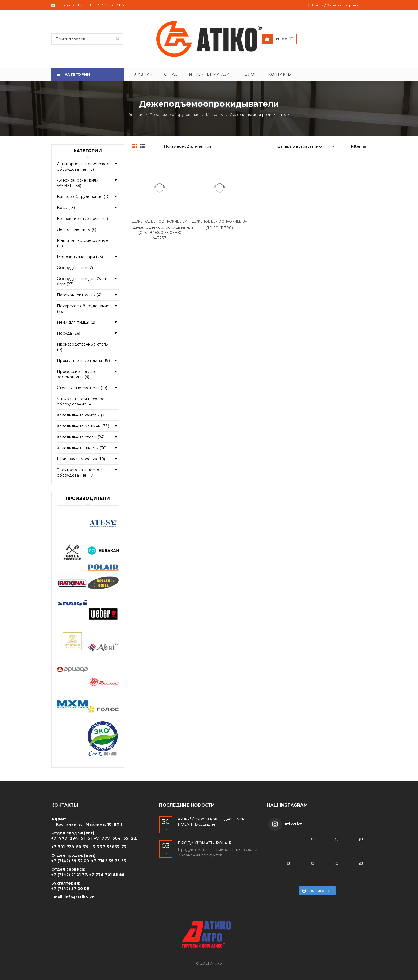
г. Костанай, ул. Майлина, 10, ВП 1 (87, 824)
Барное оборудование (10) (84, 197)
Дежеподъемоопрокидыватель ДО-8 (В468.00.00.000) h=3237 (163, 233)
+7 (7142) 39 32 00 (70, 861)
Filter (356, 146)
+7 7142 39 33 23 (109, 861)
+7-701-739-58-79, (70, 847)
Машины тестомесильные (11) (82, 243)
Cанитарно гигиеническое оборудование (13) (83, 167)
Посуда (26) (69, 333)
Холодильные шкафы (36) (82, 448)
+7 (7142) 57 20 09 (70, 889)
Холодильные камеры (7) (81, 415)
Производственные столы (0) (83, 347)
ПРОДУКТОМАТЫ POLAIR (205, 843)
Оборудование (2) (75, 268)
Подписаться (317, 891)
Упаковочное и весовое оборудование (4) (81, 401)
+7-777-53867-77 (109, 847)
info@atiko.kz (79, 897)
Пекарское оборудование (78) (83, 309)
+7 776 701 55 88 (107, 875)
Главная (136, 114)
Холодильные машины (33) (83, 426)
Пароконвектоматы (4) (79, 295)
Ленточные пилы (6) (77, 229)
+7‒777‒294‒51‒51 (110, 5)
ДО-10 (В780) (219, 228)
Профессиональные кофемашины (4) (77, 374)
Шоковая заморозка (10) (81, 459)
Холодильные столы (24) (81, 437)
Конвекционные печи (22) (82, 219)
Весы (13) (66, 208)
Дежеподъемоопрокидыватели (164, 221)
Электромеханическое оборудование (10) (79, 473)
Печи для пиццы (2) (76, 322)
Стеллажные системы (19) (82, 388)
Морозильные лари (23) (80, 257)
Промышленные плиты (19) (83, 361)
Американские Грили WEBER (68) (78, 183)
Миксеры (215, 114)
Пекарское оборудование (175, 114)
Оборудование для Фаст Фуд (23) (82, 281)
